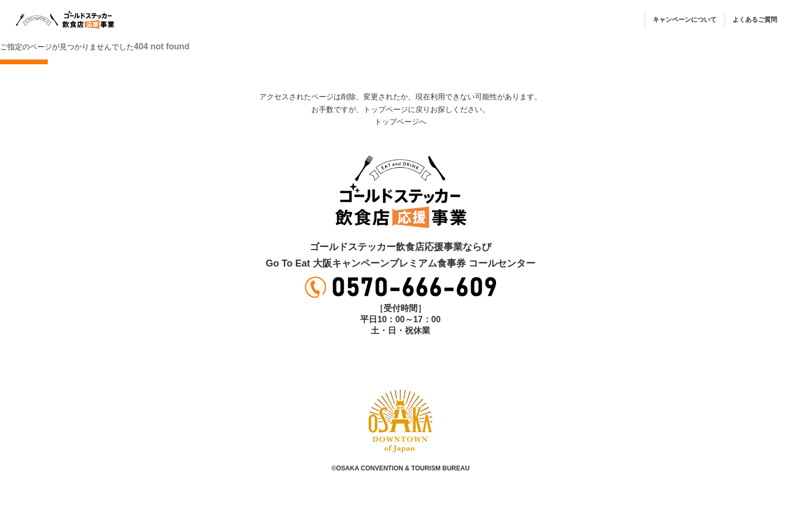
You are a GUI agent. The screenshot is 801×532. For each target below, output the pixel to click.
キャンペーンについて (685, 20)
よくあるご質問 (755, 20)
